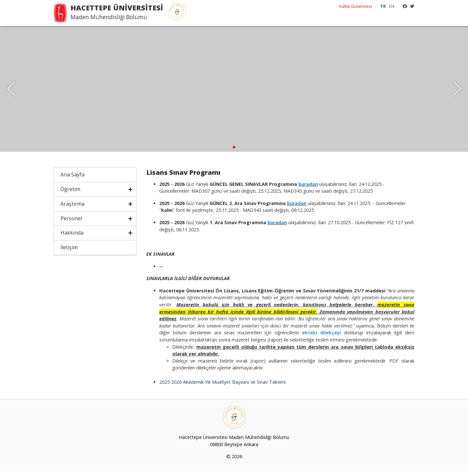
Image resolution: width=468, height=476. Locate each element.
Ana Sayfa (72, 179)
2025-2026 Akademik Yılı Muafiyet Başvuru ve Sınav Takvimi (222, 386)
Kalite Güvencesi (356, 6)
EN (392, 6)
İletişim (69, 251)
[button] (234, 151)
